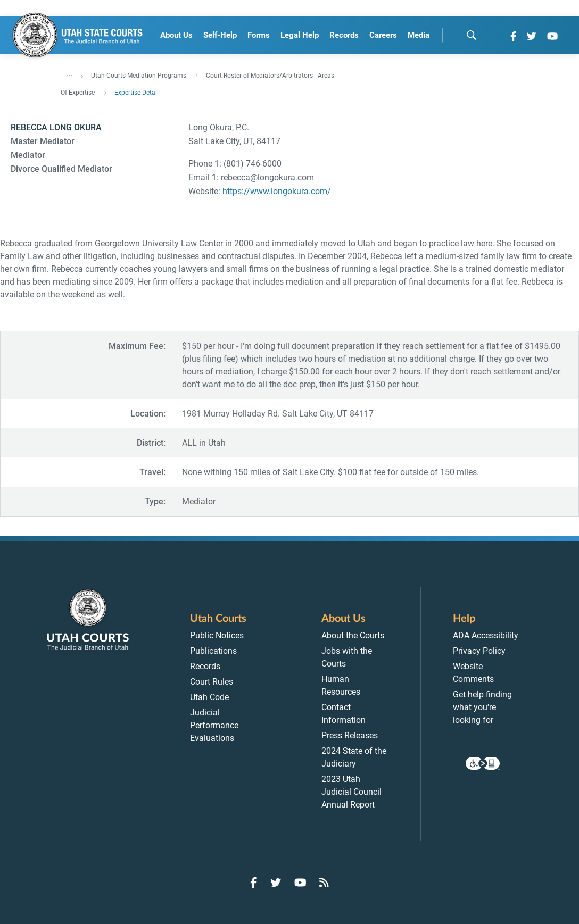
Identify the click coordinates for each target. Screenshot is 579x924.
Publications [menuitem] (213, 651)
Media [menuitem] (419, 35)
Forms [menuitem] (259, 35)
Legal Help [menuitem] (300, 35)
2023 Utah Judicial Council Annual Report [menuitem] (351, 792)
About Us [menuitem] (176, 35)
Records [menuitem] (344, 35)
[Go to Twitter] (532, 36)
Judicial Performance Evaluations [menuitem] (214, 725)
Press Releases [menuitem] (350, 735)
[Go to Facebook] (513, 36)
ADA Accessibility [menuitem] (486, 635)
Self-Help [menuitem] (220, 35)
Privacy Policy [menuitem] (479, 651)
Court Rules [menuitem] (212, 682)
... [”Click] (69, 73)
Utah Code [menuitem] (209, 697)
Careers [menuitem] (383, 35)
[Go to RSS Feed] (324, 883)
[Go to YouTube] (552, 36)
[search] (472, 35)
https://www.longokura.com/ (277, 191)
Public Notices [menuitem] (217, 635)
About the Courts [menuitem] (353, 635)
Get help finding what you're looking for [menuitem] (482, 707)
